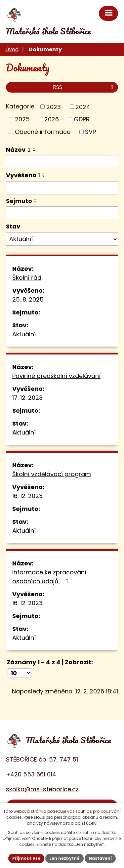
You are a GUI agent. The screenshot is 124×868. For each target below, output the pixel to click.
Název (18, 150)
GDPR (82, 119)
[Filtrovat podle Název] (62, 162)
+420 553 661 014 (31, 774)
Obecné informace (43, 132)
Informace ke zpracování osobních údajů (49, 577)
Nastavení (100, 858)
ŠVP (90, 132)
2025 (22, 119)
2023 (54, 107)
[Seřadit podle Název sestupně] (34, 151)
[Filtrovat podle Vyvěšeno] (62, 188)
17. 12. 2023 (27, 398)
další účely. (86, 823)
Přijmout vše (26, 858)
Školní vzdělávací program (52, 474)
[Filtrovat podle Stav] (62, 239)
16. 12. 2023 (27, 496)
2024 (83, 107)
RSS (84, 87)
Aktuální (24, 334)
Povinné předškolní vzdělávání (56, 376)
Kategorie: (21, 106)
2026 (52, 119)
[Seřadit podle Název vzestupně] (34, 148)
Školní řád (27, 278)
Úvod (12, 49)
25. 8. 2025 (28, 299)
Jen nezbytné (64, 858)
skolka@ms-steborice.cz (42, 789)
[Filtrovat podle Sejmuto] (62, 213)
